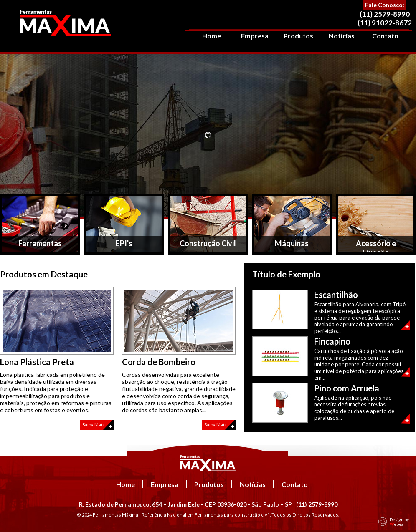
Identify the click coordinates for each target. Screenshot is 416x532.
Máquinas (292, 243)
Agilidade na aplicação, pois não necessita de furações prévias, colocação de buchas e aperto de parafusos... (354, 408)
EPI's (124, 243)
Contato (385, 36)
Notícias (342, 36)
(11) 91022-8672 (385, 23)
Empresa (255, 36)
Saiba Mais (94, 425)
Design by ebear (399, 522)
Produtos (298, 36)
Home (212, 36)
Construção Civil (208, 243)
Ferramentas (40, 243)
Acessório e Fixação (376, 247)
